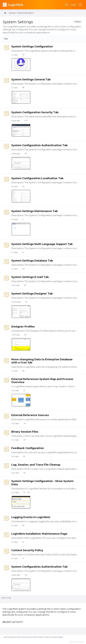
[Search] (67, 5)
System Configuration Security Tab (35, 112)
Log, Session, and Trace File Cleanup (36, 465)
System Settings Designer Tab (32, 294)
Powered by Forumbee (77, 642)
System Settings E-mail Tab (30, 277)
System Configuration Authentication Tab (39, 145)
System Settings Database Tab (32, 261)
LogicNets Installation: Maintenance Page (39, 534)
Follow (78, 22)
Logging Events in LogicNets (31, 517)
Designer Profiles (23, 327)
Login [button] (73, 5)
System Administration (21, 13)
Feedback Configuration (28, 448)
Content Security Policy (27, 550)
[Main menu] (80, 5)
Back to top (6, 598)
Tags (6, 38)
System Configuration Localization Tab (37, 178)
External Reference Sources (30, 415)
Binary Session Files (25, 432)
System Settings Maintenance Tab (35, 211)
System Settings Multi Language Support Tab (42, 244)
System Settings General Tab (31, 80)
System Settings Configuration (32, 47)
